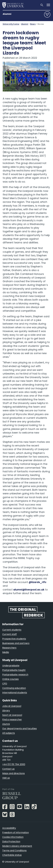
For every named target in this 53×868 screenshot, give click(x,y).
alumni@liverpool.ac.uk (29, 590)
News (33, 24)
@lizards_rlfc (38, 582)
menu (47, 14)
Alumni (7, 14)
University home (11, 24)
